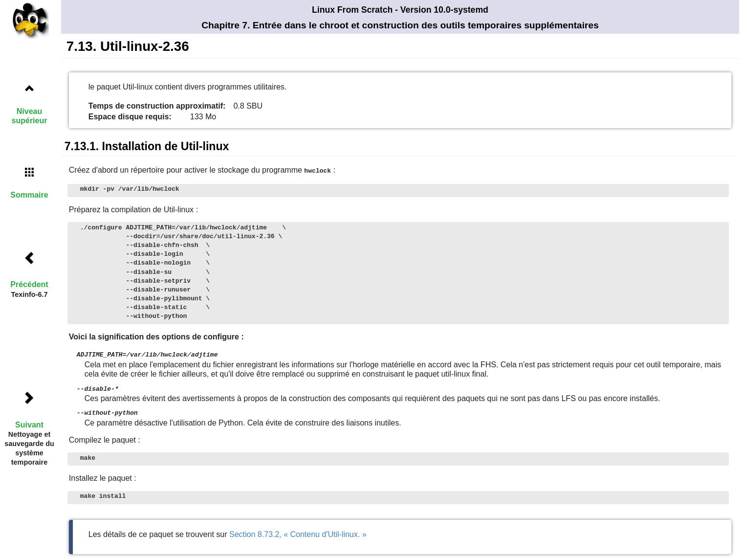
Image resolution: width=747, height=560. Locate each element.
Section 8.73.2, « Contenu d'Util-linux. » (298, 532)
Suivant (29, 425)
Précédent (29, 284)
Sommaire (29, 195)
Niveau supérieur (30, 116)
